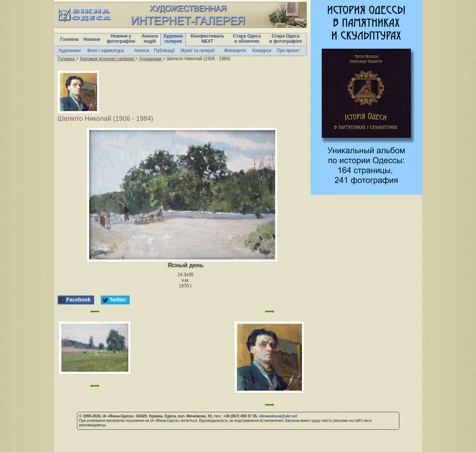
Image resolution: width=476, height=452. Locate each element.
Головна (69, 39)
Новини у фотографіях (121, 39)
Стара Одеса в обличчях (247, 39)
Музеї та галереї (198, 51)
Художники (70, 51)
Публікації (164, 51)
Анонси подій (150, 39)
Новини (92, 39)
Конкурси (262, 51)
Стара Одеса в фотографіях (286, 39)
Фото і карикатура (105, 51)
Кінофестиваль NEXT (207, 39)
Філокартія (235, 51)
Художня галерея (173, 39)
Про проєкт (288, 51)
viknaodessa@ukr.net (278, 416)
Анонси (142, 51)
